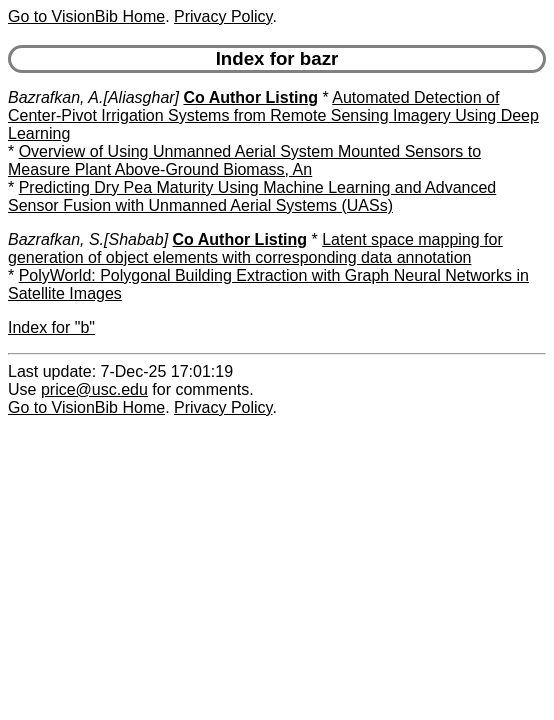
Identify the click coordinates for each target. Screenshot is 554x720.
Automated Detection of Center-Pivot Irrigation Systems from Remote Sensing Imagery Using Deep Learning (273, 115)
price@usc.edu (94, 389)
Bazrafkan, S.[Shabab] (88, 239)
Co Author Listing (251, 97)
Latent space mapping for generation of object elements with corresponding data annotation (255, 248)
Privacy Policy (223, 16)
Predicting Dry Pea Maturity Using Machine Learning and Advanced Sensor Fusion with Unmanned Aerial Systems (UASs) (252, 196)
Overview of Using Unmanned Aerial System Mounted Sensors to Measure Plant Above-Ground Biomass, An (244, 160)
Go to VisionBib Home (86, 16)
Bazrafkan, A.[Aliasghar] (93, 97)
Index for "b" (51, 327)
